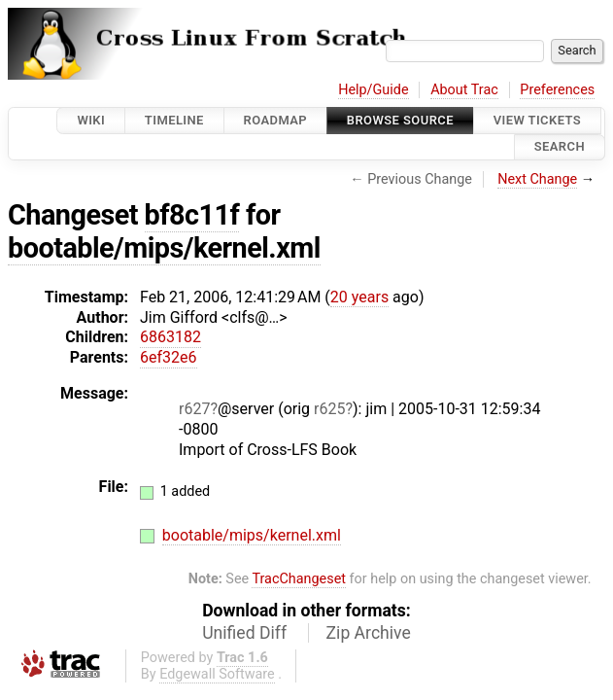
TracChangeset (299, 579)
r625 (329, 409)
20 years (359, 297)
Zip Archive (369, 633)
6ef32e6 (169, 357)
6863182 (170, 337)
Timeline (174, 120)
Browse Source (400, 120)
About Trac (464, 90)
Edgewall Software (217, 674)
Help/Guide (373, 90)
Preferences (557, 90)
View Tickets (537, 120)
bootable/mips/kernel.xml (164, 248)
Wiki (91, 120)
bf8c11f (192, 215)
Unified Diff (244, 633)
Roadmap (276, 120)
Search (560, 147)
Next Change (537, 179)
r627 (194, 409)
